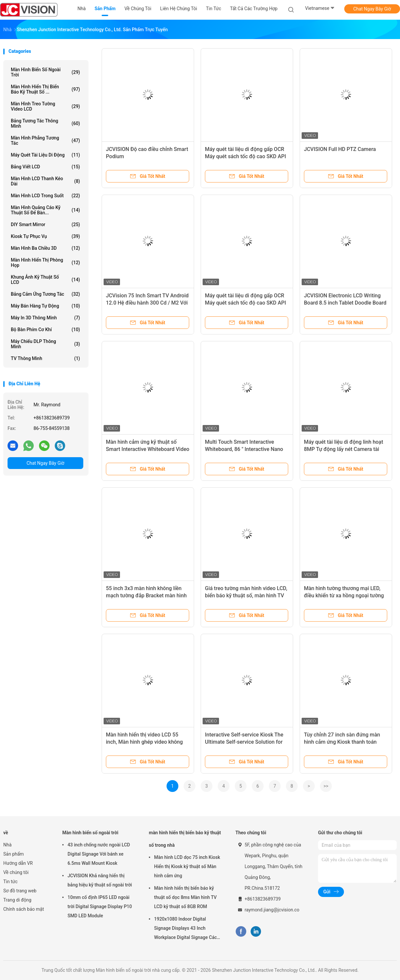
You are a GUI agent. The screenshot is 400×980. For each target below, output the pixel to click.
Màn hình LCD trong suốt (45, 196)
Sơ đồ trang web (20, 891)
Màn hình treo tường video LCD (45, 106)
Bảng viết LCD (45, 167)
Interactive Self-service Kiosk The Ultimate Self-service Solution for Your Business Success (244, 742)
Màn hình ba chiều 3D (45, 248)
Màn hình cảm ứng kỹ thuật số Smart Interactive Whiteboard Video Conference (148, 449)
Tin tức (10, 882)
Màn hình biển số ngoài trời (45, 72)
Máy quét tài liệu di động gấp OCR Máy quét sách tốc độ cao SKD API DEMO (245, 303)
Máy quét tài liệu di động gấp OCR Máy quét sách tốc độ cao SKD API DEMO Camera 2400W (245, 156)
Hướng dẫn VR (18, 863)
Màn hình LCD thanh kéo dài (45, 181)
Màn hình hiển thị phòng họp (45, 263)
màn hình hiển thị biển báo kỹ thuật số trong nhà (185, 839)
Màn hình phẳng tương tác (45, 140)
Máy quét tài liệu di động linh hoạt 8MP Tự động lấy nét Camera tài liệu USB (344, 449)
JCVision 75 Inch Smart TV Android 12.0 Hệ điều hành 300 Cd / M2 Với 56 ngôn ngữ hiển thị (147, 303)
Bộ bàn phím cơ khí (45, 330)
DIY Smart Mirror (45, 224)
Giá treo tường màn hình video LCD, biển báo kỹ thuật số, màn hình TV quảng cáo (246, 596)
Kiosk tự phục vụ (45, 236)
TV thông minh (45, 358)
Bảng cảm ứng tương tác (45, 294)
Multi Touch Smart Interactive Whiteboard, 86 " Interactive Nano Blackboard (244, 449)
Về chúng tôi (16, 872)
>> (326, 786)
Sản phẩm (14, 854)
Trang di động (17, 900)
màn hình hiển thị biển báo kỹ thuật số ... (45, 89)
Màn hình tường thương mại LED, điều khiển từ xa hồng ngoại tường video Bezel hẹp (344, 596)
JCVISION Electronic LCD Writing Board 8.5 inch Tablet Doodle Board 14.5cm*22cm (345, 303)
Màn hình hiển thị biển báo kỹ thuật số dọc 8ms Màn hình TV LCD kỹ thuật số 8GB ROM (185, 897)
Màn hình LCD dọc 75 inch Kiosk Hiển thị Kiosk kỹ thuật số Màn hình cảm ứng (187, 866)
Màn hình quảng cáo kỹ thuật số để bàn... (45, 210)
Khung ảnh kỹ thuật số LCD (45, 280)
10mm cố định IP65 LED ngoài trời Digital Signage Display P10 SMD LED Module (100, 906)
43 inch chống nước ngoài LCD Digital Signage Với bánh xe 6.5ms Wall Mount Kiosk (99, 854)
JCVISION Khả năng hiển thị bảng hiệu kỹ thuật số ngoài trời (100, 880)
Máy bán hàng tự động (45, 306)
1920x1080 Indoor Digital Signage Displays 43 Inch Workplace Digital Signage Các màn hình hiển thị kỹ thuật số (185, 929)
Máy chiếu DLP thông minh (45, 344)
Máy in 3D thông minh (45, 318)
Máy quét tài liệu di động (45, 155)
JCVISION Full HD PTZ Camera (340, 149)
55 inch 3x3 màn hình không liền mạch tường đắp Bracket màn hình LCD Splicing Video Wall (146, 596)
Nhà (7, 845)
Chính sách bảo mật (24, 909)
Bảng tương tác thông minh (45, 123)
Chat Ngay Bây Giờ (372, 9)
